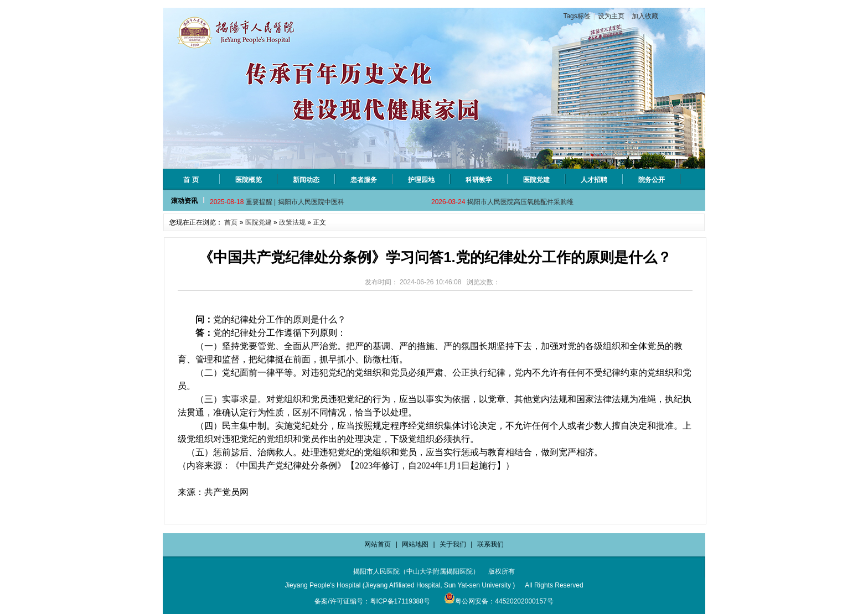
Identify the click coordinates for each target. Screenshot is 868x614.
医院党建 (259, 222)
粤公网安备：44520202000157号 (498, 601)
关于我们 (453, 544)
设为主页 (611, 16)
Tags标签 (577, 16)
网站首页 (378, 544)
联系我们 (490, 544)
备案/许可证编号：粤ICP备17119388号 (372, 601)
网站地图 (415, 544)
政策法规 (292, 222)
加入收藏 (645, 16)
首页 (231, 222)
